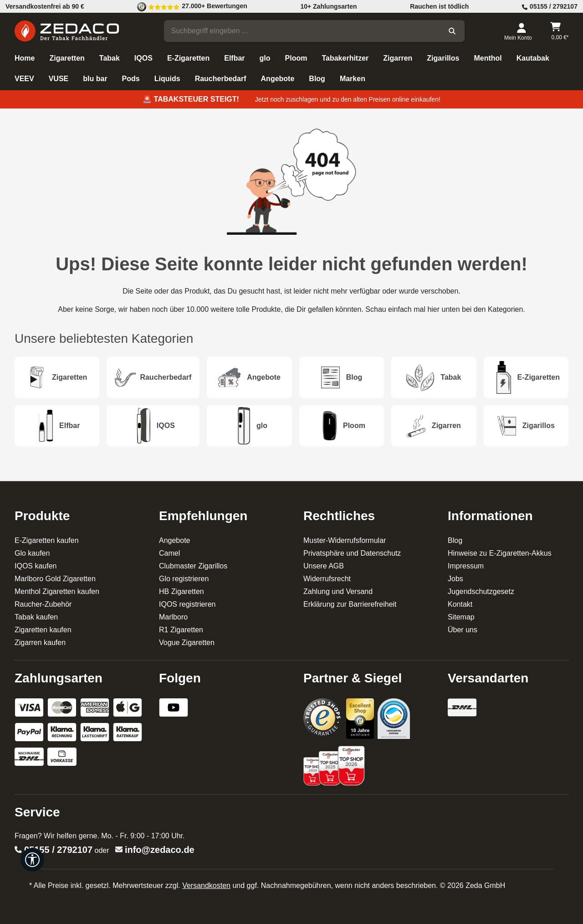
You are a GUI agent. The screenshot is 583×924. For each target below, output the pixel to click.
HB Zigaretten (182, 591)
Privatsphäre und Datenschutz (352, 553)
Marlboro (173, 617)
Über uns (463, 630)
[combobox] (302, 31)
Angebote (175, 540)
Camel (169, 553)
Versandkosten (206, 885)
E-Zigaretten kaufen (47, 540)
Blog (455, 540)
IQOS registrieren (187, 604)
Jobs (455, 579)
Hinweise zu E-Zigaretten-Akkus (500, 553)
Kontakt (460, 604)
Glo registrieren (184, 579)
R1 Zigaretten (181, 630)
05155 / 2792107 (58, 850)
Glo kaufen (32, 553)
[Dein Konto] (521, 31)
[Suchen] (452, 31)
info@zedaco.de (160, 850)
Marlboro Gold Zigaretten (55, 579)
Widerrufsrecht (327, 579)
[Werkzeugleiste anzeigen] (32, 860)
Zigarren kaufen (40, 643)
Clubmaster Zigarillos (193, 566)
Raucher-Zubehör (43, 604)
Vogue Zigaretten (187, 643)
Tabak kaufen (36, 617)
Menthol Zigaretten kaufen (57, 591)
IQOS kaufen (36, 566)
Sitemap (461, 617)
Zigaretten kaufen (43, 630)
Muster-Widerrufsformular (345, 540)
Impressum (466, 566)
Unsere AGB (324, 566)
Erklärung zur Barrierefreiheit (350, 604)
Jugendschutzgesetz (481, 591)
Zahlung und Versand (338, 591)
